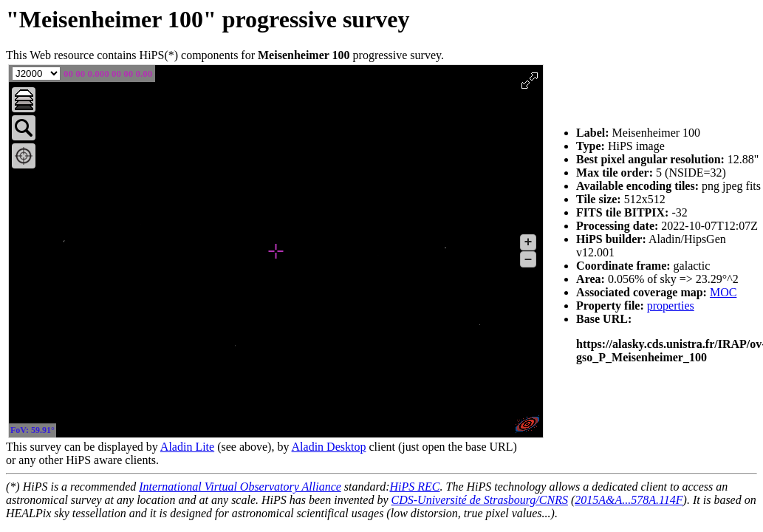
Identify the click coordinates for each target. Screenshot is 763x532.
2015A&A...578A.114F (629, 500)
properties (671, 306)
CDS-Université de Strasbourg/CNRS (480, 500)
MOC (723, 292)
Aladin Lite (187, 447)
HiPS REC (414, 487)
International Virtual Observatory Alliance (240, 487)
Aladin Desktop (329, 447)
